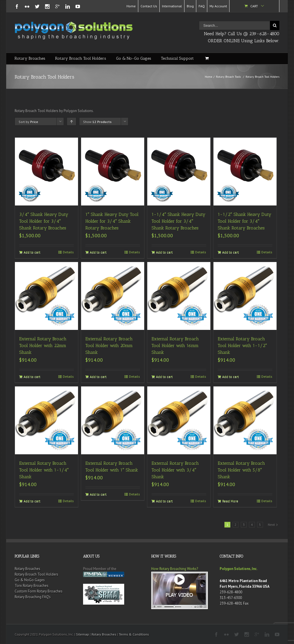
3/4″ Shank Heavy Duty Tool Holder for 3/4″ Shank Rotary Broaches (44, 221)
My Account (218, 6)
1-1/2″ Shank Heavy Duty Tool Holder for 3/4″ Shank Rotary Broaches (244, 221)
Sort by (28, 122)
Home (131, 6)
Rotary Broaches (30, 58)
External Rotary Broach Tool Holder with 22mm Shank (43, 346)
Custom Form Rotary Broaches (39, 591)
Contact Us (149, 6)
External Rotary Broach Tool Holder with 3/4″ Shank (175, 470)
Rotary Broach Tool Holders (81, 58)
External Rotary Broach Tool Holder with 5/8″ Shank (241, 470)
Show (97, 122)
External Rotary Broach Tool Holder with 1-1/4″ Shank (44, 470)
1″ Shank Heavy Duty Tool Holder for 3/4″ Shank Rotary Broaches (112, 221)
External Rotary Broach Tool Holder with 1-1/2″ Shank (242, 346)
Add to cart (32, 252)
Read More (230, 501)
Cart (254, 6)
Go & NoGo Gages (30, 580)
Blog (190, 6)
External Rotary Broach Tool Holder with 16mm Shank (175, 346)
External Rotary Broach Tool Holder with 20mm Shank (109, 346)
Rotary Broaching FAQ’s (33, 597)
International (172, 6)
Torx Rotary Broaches (32, 586)
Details (68, 252)
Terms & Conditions (134, 634)
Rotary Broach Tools (228, 77)
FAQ (202, 6)
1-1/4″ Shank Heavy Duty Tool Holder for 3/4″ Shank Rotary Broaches (178, 221)
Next (271, 525)
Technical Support (177, 58)
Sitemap (83, 634)
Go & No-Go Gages (134, 58)
